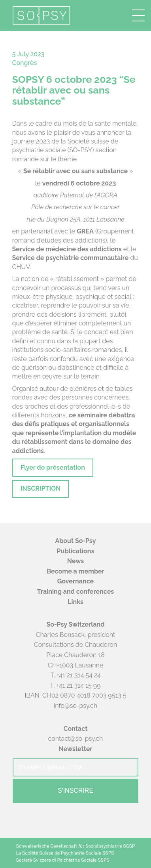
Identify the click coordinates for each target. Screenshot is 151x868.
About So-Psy (75, 541)
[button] (138, 15)
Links (75, 602)
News (76, 561)
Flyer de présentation (53, 467)
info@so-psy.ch (75, 706)
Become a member (75, 571)
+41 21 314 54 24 (79, 675)
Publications (76, 551)
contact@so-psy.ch (76, 739)
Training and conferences (75, 592)
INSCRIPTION (41, 488)
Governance (75, 581)
